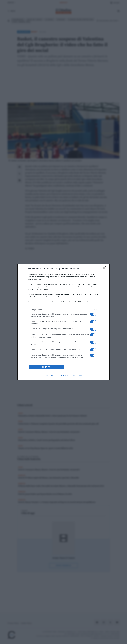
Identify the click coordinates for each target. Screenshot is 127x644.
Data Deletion (50, 375)
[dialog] (63, 322)
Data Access (63, 375)
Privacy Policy (77, 375)
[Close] (105, 269)
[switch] (93, 314)
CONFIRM (46, 367)
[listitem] (63, 310)
